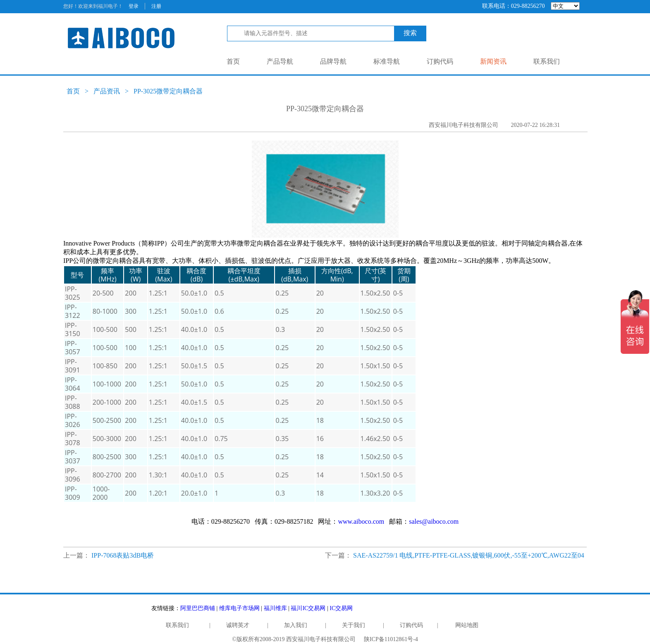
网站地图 (467, 625)
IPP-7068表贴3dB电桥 (123, 555)
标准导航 (387, 61)
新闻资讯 (493, 61)
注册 (156, 6)
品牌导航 (333, 61)
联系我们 (547, 61)
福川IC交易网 (308, 608)
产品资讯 (107, 91)
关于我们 (354, 625)
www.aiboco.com (361, 521)
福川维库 (275, 608)
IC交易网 (341, 608)
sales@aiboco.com (434, 521)
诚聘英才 (238, 625)
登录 (134, 6)
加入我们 (296, 625)
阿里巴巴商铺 (198, 608)
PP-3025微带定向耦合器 (168, 91)
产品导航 (280, 61)
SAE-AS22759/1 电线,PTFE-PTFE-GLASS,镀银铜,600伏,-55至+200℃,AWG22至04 (469, 555)
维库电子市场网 (239, 608)
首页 (233, 61)
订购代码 (440, 61)
